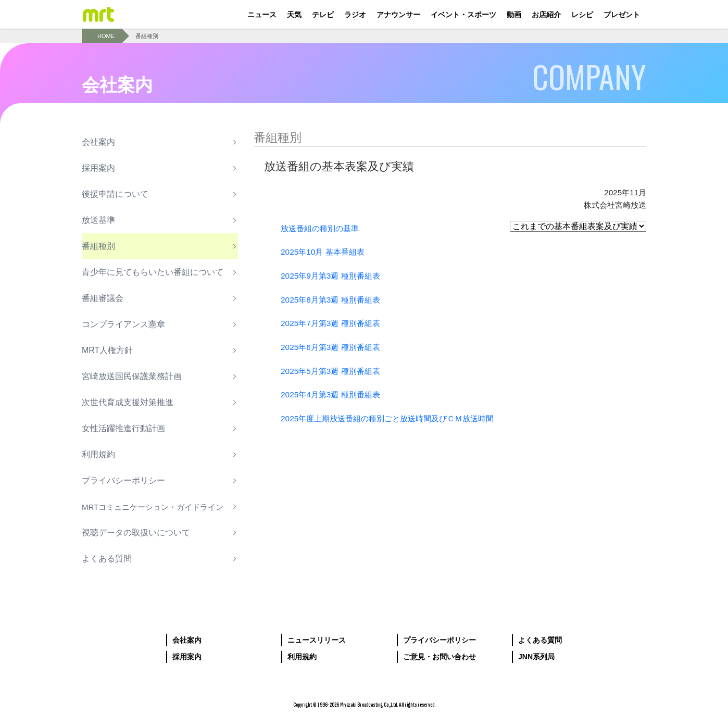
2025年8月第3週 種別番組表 (333, 300)
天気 (294, 15)
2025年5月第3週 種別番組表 (333, 371)
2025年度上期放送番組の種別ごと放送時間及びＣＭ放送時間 (394, 418)
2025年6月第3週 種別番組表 (333, 347)
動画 (514, 15)
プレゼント (622, 15)
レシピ (582, 15)
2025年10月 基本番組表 (325, 252)
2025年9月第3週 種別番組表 (333, 276)
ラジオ (355, 15)
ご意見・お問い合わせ (440, 657)
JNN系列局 (536, 657)
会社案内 (187, 640)
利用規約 (302, 657)
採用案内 (187, 657)
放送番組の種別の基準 (322, 228)
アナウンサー (398, 15)
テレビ (323, 15)
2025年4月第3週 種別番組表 (333, 394)
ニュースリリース (317, 640)
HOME (106, 36)
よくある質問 (540, 640)
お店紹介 (546, 15)
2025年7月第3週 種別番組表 (333, 323)
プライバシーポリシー (440, 640)
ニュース (262, 15)
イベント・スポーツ (463, 15)
